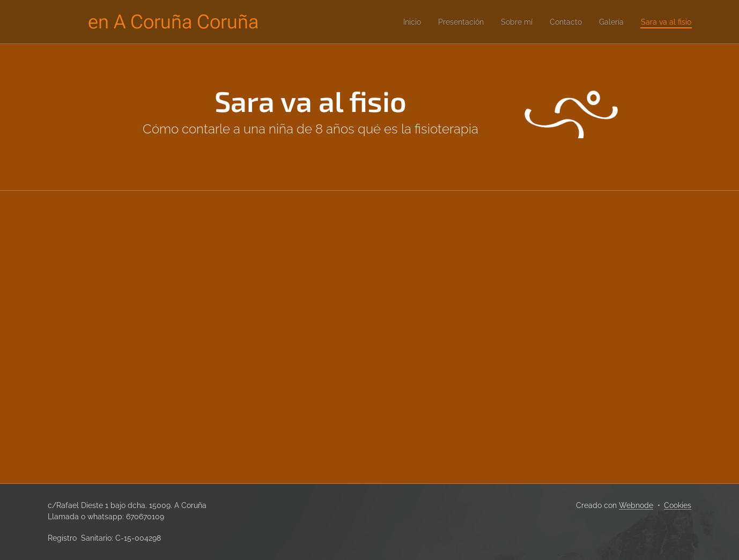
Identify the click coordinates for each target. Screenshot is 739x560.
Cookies (678, 505)
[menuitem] (389, 22)
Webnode (636, 505)
